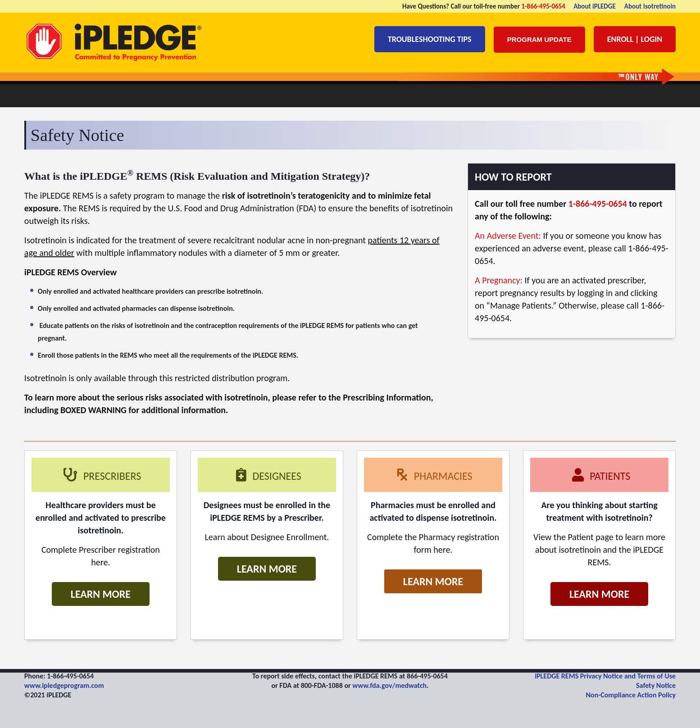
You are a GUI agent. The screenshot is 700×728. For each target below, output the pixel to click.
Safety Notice (656, 685)
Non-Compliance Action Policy (631, 695)
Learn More (101, 594)
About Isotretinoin (650, 6)
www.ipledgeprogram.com (64, 685)
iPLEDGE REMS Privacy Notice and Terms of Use (605, 676)
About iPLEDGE (595, 6)
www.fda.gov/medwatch (389, 685)
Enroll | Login (635, 39)
